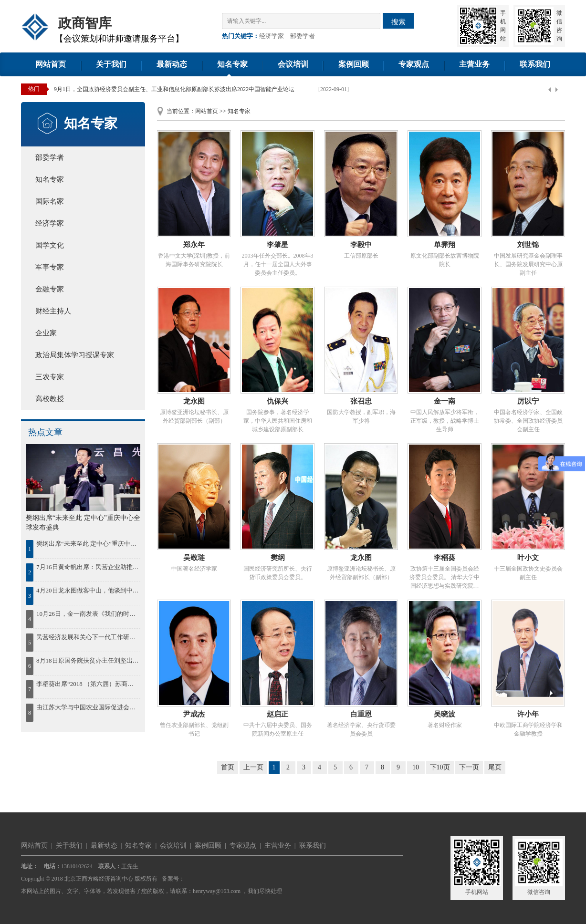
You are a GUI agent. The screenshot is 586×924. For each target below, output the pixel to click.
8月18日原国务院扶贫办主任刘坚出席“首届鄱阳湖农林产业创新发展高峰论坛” (88, 660)
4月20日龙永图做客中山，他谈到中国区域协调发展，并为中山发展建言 (88, 590)
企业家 (46, 333)
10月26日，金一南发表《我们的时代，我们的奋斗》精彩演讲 (88, 614)
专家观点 (414, 64)
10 (416, 767)
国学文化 (50, 245)
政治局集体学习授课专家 (75, 355)
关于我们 (111, 64)
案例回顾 (354, 64)
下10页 (440, 767)
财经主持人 (53, 311)
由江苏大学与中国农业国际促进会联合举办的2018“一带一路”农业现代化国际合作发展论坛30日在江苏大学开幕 (88, 707)
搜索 (398, 22)
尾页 (495, 767)
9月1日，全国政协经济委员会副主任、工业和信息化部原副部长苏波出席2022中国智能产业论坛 (174, 89)
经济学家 (272, 36)
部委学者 (303, 36)
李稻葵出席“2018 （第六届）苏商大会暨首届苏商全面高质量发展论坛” (88, 684)
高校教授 (50, 399)
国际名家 (50, 201)
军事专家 (50, 267)
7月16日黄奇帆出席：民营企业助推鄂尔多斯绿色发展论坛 (88, 567)
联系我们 (535, 64)
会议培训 (293, 64)
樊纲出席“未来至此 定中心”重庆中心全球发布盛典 (88, 544)
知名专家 (232, 64)
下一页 (469, 767)
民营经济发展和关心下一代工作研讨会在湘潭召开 (88, 637)
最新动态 (172, 64)
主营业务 (474, 64)
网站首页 (51, 64)
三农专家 (50, 377)
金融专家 (50, 289)
